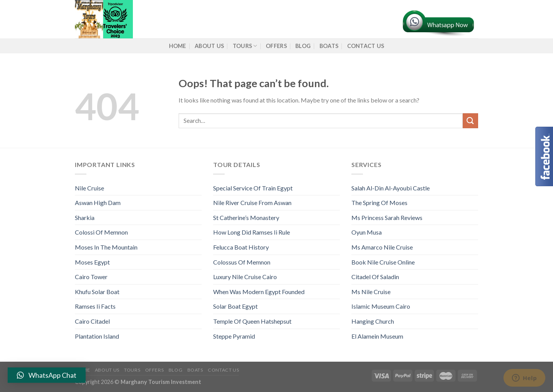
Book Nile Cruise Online (383, 262)
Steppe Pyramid (234, 336)
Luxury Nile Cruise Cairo (245, 277)
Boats (329, 46)
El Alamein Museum (377, 336)
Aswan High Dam (98, 203)
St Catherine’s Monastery (246, 218)
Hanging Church (373, 321)
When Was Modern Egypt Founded (259, 292)
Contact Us (366, 46)
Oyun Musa (367, 232)
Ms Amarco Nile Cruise (382, 247)
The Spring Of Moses (379, 203)
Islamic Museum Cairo (381, 306)
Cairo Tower (91, 277)
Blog (303, 46)
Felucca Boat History (241, 247)
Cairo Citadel (92, 321)
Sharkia (85, 218)
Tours (245, 46)
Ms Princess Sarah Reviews (387, 218)
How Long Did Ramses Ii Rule (252, 232)
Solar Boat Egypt (235, 306)
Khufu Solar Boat (97, 292)
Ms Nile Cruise (371, 292)
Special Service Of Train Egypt (253, 188)
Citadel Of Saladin (375, 277)
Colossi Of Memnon (101, 232)
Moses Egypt (92, 262)
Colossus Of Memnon (242, 262)
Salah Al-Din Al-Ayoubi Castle (391, 188)
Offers (276, 46)
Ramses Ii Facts (95, 306)
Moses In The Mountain (106, 247)
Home (178, 46)
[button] (47, 375)
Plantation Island (97, 336)
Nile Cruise (89, 188)
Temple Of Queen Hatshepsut (252, 321)
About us (209, 46)
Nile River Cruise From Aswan (252, 203)
